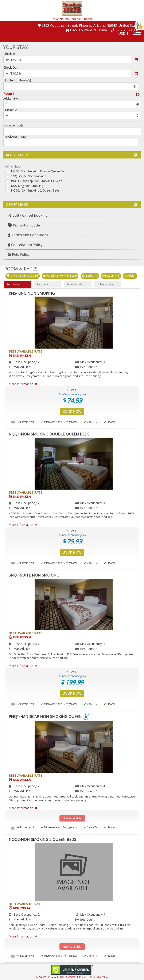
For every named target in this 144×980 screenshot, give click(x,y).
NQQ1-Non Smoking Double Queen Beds (39, 171)
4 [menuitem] (104, 362)
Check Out (10, 67)
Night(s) (91, 276)
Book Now (72, 411)
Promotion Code (13, 126)
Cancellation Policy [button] (25, 245)
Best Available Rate (25, 351)
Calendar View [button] (106, 284)
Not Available (72, 818)
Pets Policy (19, 254)
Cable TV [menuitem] (91, 422)
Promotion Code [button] (24, 225)
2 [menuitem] (39, 362)
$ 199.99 (72, 682)
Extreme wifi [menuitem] (26, 422)
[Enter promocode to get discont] (72, 131)
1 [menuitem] (97, 367)
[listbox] (71, 86)
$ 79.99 (72, 541)
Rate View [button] (43, 284)
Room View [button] (13, 284)
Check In (9, 54)
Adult (131, 276)
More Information (24, 384)
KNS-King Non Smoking (27, 186)
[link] (72, 969)
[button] (72, 8)
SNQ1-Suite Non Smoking (29, 176)
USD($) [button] (124, 33)
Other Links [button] (72, 205)
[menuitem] (72, 215)
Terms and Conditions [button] (28, 235)
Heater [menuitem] (109, 422)
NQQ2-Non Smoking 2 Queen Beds (35, 191)
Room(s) (112, 276)
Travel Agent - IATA (15, 137)
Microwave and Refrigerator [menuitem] (59, 422)
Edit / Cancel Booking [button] (28, 215)
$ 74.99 (72, 400)
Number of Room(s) (17, 80)
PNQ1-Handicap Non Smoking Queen (37, 181)
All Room (17, 167)
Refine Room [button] (72, 155)
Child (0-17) (10, 110)
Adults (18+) (10, 99)
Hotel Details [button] (75, 284)
